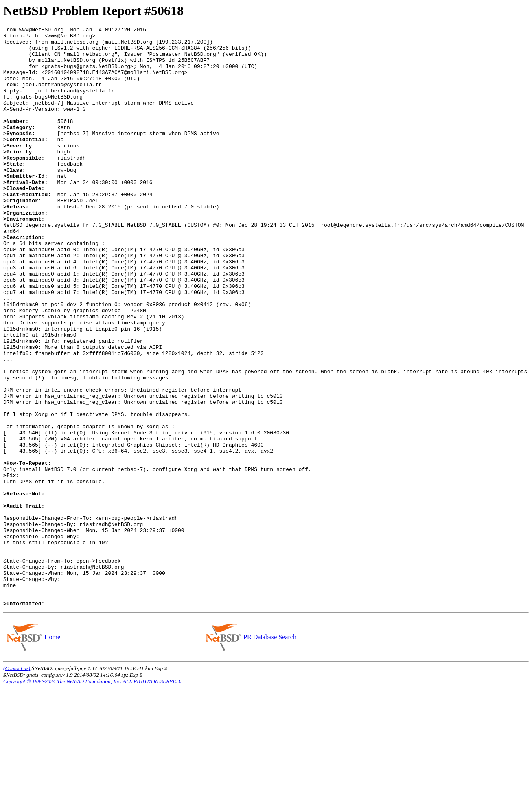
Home (52, 753)
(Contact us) (17, 784)
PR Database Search (270, 753)
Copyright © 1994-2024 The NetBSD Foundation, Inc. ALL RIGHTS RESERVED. (92, 797)
